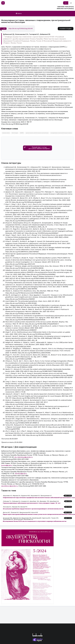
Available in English (66, 29)
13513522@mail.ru (21, 474)
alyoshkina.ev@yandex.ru (10, 486)
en (71, 3)
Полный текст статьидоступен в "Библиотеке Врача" (37, 148)
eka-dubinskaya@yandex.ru (23, 457)
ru (66, 3)
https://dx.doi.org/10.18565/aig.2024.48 (21, 29)
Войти (19, 14)
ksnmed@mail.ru (7, 465)
